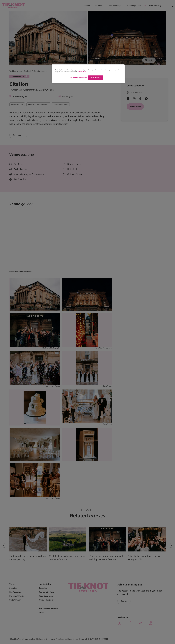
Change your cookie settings (79, 78)
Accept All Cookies (96, 78)
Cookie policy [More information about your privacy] (82, 72)
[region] (88, 74)
